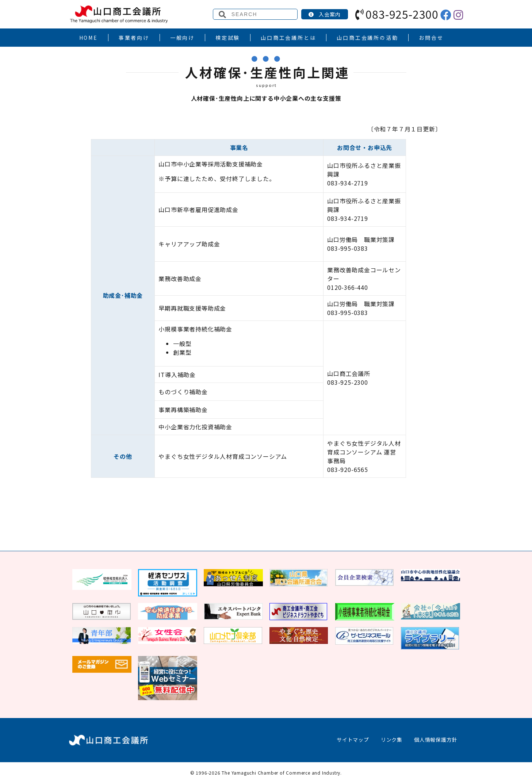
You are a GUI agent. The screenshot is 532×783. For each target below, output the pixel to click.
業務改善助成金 (180, 279)
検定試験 (228, 38)
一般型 (182, 343)
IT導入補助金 (177, 375)
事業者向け (134, 38)
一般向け (182, 38)
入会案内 (325, 14)
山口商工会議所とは (288, 38)
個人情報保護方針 (436, 740)
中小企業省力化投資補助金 (195, 427)
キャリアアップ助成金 (189, 244)
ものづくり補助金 (183, 392)
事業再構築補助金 (183, 410)
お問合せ (431, 38)
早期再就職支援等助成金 (192, 308)
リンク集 (392, 740)
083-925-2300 (397, 14)
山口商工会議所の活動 (367, 38)
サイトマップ (353, 740)
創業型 (182, 352)
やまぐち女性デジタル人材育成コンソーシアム (223, 456)
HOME (89, 38)
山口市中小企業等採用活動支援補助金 (211, 164)
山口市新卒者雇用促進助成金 (198, 210)
